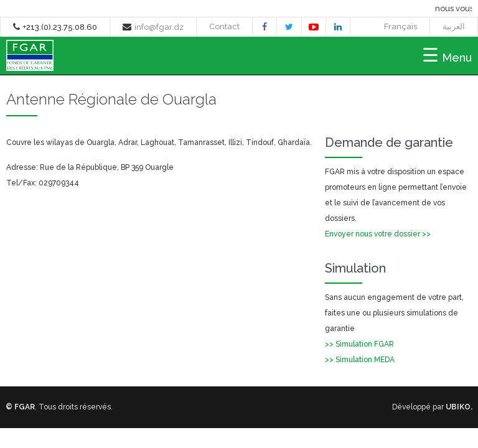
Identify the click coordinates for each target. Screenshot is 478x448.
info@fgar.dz (159, 27)
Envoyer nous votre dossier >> (378, 234)
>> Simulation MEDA (360, 360)
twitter (289, 28)
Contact (224, 26)
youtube (314, 29)
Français (401, 26)
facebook (265, 28)
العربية (454, 26)
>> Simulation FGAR (359, 344)
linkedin (338, 28)
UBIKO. (459, 407)
